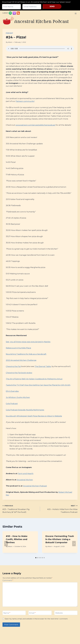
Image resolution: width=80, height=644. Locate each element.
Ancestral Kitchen (25, 480)
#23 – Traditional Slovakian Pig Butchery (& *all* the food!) (20, 509)
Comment (8, 580)
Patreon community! (25, 101)
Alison (10, 42)
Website (59, 613)
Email (32, 613)
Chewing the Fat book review (19, 373)
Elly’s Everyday (12, 391)
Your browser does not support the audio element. (40, 49)
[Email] (40, 613)
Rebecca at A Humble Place (18, 348)
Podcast (9, 33)
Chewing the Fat (13, 366)
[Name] (14, 613)
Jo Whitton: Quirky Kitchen (18, 397)
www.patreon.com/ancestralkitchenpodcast (35, 125)
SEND (52, 6)
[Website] (66, 613)
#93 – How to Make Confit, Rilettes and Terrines (17, 539)
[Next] (74, 544)
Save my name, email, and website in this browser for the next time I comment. (36, 619)
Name (7, 613)
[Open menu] (76, 14)
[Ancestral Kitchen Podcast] (36, 21)
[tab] (36, 558)
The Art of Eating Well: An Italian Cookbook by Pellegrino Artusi (34, 379)
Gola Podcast (12, 404)
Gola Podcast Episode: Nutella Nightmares (25, 410)
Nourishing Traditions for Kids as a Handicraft (26, 354)
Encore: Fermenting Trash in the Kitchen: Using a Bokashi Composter (60, 539)
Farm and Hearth (26, 474)
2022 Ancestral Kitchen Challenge (21, 360)
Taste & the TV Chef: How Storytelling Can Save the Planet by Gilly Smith (38, 385)
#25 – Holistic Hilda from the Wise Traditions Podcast (60, 509)
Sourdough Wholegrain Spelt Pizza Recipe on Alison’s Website (34, 416)
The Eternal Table (43, 366)
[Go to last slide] (6, 544)
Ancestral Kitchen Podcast (35, 486)
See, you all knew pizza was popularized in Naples (28, 342)
